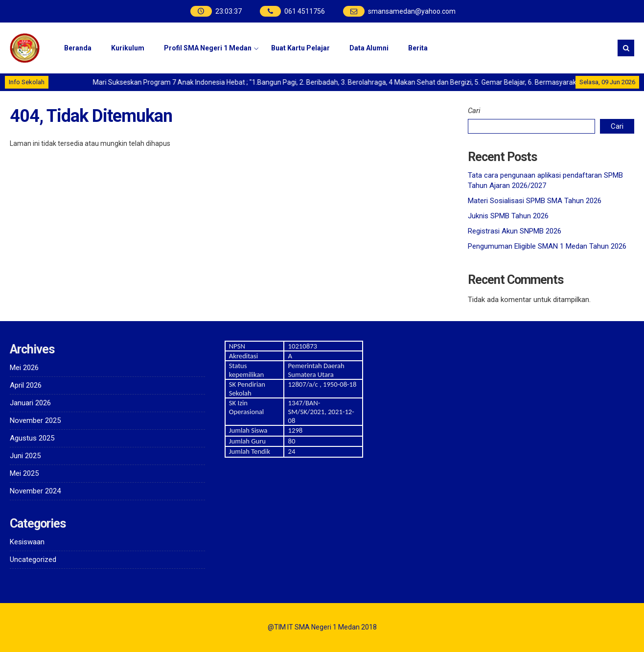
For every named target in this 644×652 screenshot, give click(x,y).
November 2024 (35, 491)
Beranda (78, 48)
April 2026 (26, 385)
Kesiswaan (27, 542)
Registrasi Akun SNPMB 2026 (515, 231)
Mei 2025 (24, 473)
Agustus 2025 (32, 438)
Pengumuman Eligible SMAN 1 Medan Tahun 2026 (547, 246)
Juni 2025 (25, 456)
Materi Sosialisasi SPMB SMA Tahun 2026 (535, 201)
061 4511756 (305, 11)
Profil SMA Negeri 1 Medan (208, 48)
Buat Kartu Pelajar (300, 48)
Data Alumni (369, 48)
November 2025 (35, 420)
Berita (418, 48)
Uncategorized (33, 559)
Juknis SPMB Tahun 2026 (508, 216)
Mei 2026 (24, 368)
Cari (474, 111)
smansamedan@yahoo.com (412, 11)
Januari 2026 (30, 403)
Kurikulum (128, 48)
